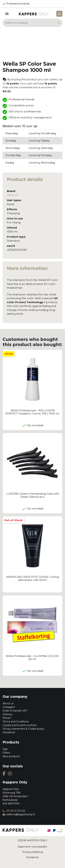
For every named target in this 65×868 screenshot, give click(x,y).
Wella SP (13, 195)
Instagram (9, 707)
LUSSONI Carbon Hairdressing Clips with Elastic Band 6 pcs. (33, 495)
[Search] (32, 23)
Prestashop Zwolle (29, 864)
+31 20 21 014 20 (14, 811)
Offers (6, 753)
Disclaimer (9, 732)
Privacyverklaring (32, 852)
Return (7, 718)
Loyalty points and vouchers (20, 725)
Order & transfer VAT (15, 711)
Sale (5, 749)
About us (8, 703)
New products (11, 756)
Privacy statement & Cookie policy (23, 729)
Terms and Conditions (16, 722)
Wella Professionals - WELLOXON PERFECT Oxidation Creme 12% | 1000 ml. (32, 412)
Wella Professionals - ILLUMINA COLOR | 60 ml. (32, 658)
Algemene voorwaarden (32, 847)
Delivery (8, 714)
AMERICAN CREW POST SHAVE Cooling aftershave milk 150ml (33, 578)
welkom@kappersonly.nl (19, 814)
